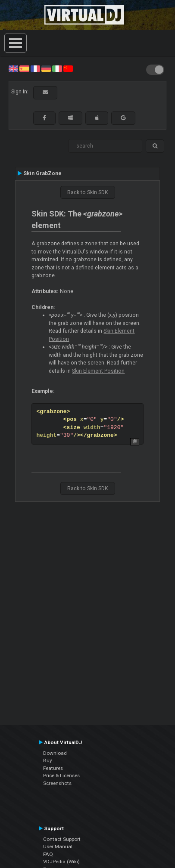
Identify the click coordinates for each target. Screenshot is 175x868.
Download (55, 753)
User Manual (58, 846)
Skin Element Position (98, 371)
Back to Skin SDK (88, 192)
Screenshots (57, 783)
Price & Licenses (61, 775)
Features (53, 768)
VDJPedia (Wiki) (61, 862)
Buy (48, 760)
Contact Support (62, 839)
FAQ (48, 854)
